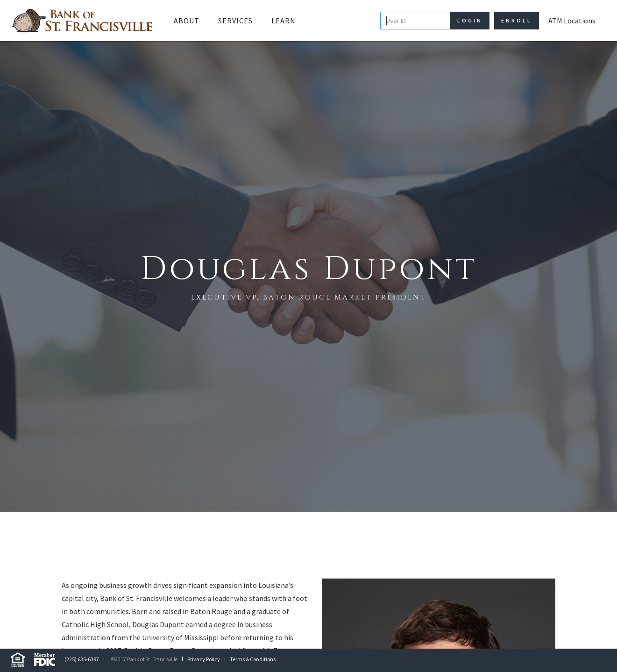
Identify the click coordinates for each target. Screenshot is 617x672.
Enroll (517, 20)
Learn (284, 21)
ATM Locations (572, 21)
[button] (187, 21)
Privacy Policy (204, 659)
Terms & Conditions (253, 659)
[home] (82, 21)
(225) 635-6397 (82, 659)
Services (235, 21)
